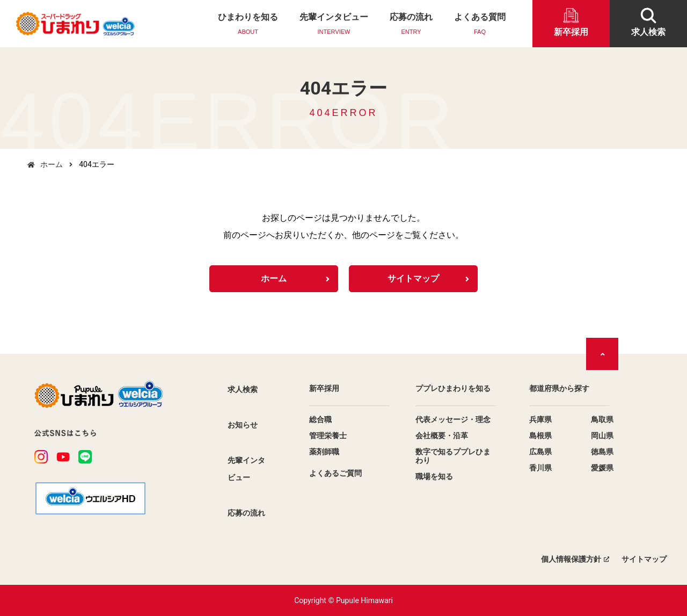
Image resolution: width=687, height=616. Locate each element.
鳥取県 (602, 419)
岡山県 (602, 436)
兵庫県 (540, 419)
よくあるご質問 (335, 473)
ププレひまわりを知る (453, 388)
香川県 (540, 468)
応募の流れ (411, 25)
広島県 (540, 452)
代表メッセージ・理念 (453, 419)
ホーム (52, 164)
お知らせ (243, 425)
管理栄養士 (328, 436)
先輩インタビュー (334, 25)
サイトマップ (413, 278)
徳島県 (602, 452)
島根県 (540, 436)
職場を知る (434, 476)
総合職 (320, 419)
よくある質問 (480, 25)
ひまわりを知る (248, 25)
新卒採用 (324, 388)
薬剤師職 (324, 452)
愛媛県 (602, 468)
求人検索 (243, 389)
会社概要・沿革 (442, 436)
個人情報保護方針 (571, 559)
